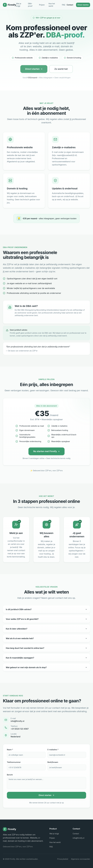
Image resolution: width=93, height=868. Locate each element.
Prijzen (42, 5)
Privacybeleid (63, 859)
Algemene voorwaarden (81, 859)
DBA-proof (30, 5)
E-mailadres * (53, 750)
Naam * (10, 750)
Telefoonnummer (14, 762)
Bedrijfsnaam (53, 762)
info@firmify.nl (78, 838)
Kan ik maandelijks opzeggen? (46, 658)
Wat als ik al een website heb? (46, 638)
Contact (70, 5)
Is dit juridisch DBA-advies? (46, 609)
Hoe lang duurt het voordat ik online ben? (46, 648)
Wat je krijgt (19, 5)
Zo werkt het (61, 71)
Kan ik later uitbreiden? (46, 629)
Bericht (10, 775)
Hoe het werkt (52, 5)
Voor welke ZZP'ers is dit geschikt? (46, 619)
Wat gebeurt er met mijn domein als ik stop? (46, 667)
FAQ (64, 5)
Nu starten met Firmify (47, 451)
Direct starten (83, 5)
